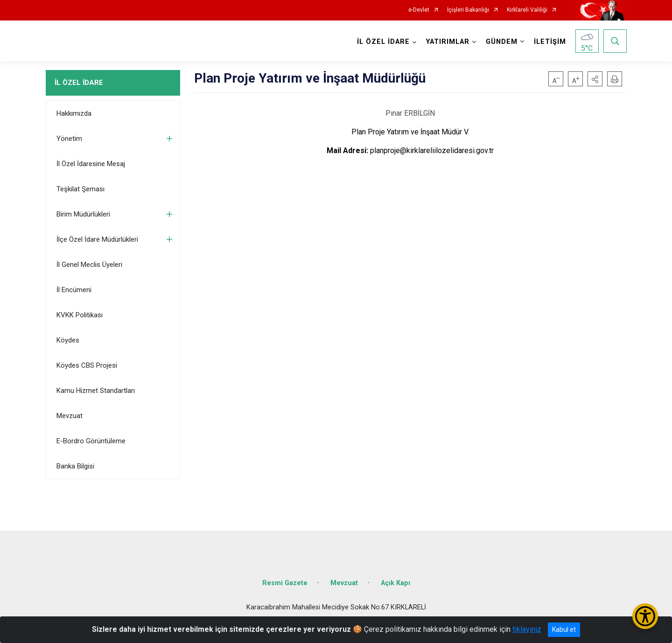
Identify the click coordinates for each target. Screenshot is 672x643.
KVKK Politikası (80, 315)
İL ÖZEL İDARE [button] (383, 42)
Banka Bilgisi (75, 466)
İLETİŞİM (550, 42)
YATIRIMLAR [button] (448, 42)
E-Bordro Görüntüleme (91, 441)
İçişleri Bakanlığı (468, 10)
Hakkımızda (74, 113)
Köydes (68, 340)
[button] (595, 79)
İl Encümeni (74, 290)
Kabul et (564, 629)
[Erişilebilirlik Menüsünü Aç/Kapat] (645, 616)
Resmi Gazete (285, 583)
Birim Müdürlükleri (83, 214)
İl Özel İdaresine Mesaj (91, 164)
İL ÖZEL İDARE (79, 83)
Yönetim (69, 139)
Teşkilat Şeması (80, 189)
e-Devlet (419, 10)
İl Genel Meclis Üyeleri (89, 265)
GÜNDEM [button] (502, 42)
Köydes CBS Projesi (87, 365)
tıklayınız (527, 629)
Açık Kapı (395, 583)
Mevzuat (70, 416)
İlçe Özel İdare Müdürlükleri (97, 239)
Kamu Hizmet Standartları (96, 391)
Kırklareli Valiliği (527, 10)
